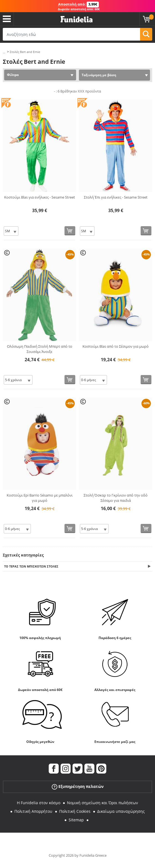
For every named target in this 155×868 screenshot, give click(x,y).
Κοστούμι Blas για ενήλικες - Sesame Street (40, 197)
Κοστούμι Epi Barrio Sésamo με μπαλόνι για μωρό (40, 498)
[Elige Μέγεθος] (11, 231)
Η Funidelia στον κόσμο (39, 803)
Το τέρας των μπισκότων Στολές (31, 566)
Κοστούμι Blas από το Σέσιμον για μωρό (116, 346)
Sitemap (76, 820)
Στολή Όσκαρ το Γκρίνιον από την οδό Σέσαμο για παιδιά (116, 498)
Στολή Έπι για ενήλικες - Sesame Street (116, 197)
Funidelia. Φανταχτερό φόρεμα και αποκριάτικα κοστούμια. (77, 19)
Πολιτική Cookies (75, 811)
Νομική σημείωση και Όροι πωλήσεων (103, 803)
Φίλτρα (13, 75)
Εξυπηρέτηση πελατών (78, 787)
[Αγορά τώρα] (70, 231)
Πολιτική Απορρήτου (33, 811)
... (4, 52)
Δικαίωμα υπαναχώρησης (121, 811)
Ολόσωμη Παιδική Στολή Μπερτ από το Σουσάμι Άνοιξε (40, 349)
